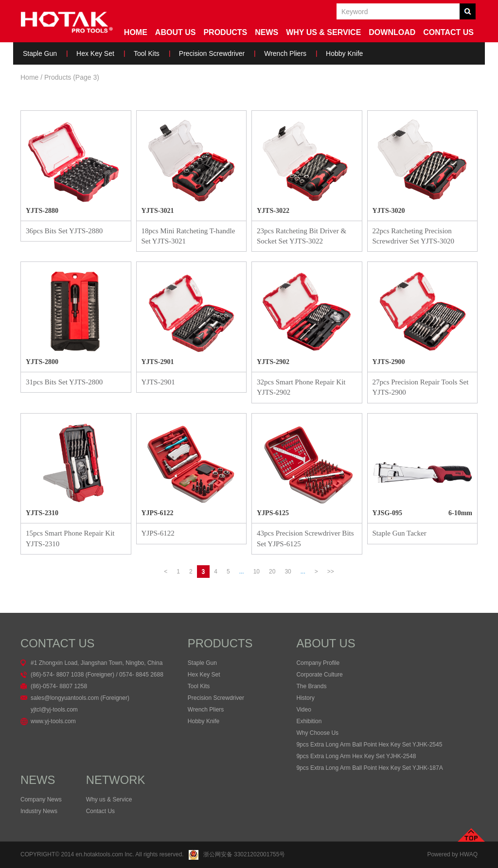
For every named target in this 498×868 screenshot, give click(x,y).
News (267, 32)
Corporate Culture (319, 675)
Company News (41, 799)
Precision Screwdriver (212, 53)
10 (257, 572)
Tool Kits (147, 53)
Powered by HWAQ (452, 854)
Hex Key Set (95, 53)
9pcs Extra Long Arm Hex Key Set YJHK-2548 (356, 756)
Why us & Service (109, 799)
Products (225, 32)
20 (272, 572)
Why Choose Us (317, 733)
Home (136, 32)
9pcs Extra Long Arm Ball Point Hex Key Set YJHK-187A (369, 768)
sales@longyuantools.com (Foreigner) (80, 698)
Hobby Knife (344, 53)
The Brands (311, 686)
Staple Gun (40, 53)
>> (331, 572)
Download (392, 32)
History (305, 698)
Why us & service (323, 32)
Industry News (39, 811)
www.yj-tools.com (53, 721)
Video (303, 710)
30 (288, 572)
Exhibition (309, 721)
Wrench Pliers (285, 53)
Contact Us (448, 32)
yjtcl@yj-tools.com (54, 710)
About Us (176, 32)
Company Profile (318, 663)
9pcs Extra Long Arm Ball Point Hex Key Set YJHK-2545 (369, 745)
